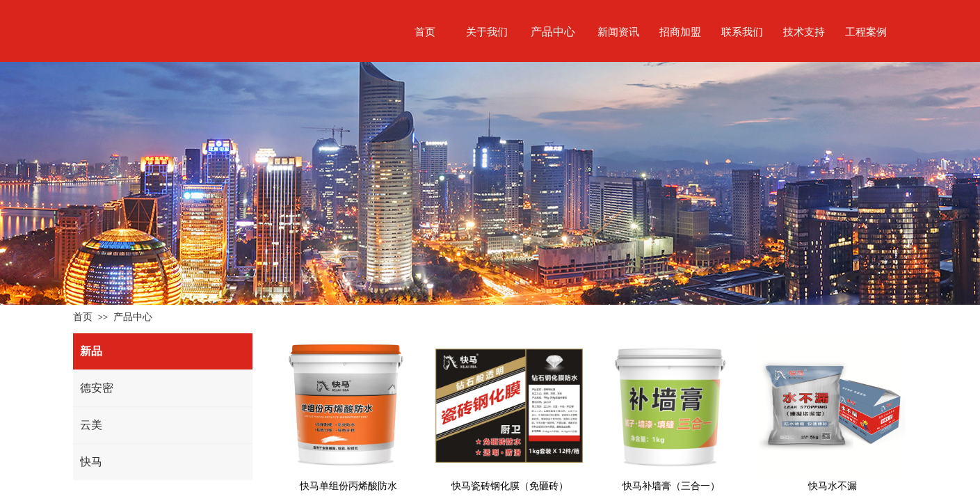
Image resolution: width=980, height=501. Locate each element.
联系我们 (742, 32)
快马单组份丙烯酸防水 (348, 486)
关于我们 (487, 32)
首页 (83, 317)
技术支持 (804, 32)
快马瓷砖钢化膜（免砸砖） (510, 486)
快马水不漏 (833, 486)
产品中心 (133, 317)
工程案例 (866, 32)
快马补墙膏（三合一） (671, 486)
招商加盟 (680, 32)
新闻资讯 (618, 32)
